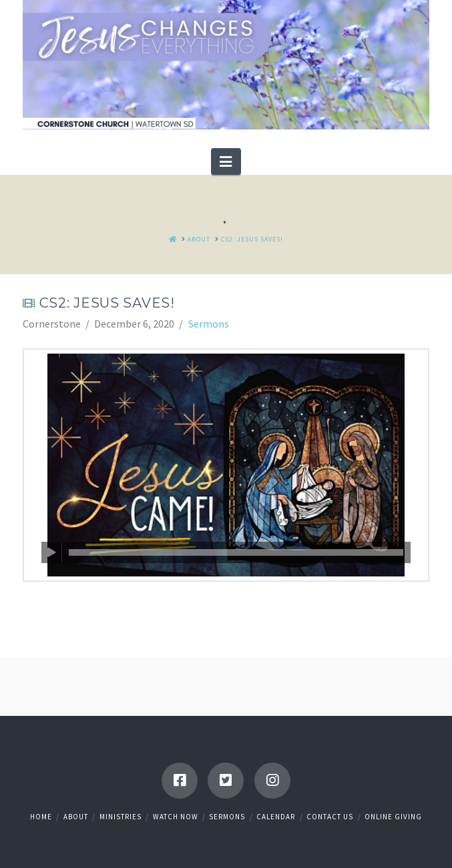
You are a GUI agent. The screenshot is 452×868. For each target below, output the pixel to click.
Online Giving (393, 817)
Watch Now (176, 817)
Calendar (276, 817)
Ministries (121, 817)
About (76, 817)
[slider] (236, 552)
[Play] (52, 552)
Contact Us (330, 817)
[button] (226, 161)
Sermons (209, 324)
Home (41, 817)
